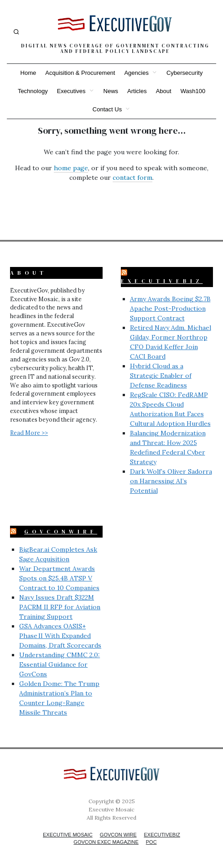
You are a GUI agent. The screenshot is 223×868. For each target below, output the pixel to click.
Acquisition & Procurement (80, 73)
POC (151, 842)
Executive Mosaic (68, 835)
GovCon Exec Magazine (106, 842)
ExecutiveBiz (162, 281)
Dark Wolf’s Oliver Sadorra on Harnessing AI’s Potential (171, 481)
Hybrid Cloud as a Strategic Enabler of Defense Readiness (161, 376)
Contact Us (107, 109)
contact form (132, 178)
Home (29, 73)
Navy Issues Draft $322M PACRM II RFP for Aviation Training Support (60, 607)
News (111, 91)
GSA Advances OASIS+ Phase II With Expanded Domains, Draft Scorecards (60, 636)
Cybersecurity (184, 73)
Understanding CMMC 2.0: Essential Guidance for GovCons (60, 664)
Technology (33, 91)
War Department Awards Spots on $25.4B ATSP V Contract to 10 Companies (59, 578)
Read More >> (29, 433)
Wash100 (193, 91)
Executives (71, 91)
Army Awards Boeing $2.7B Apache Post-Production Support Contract (170, 309)
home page (71, 168)
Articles (137, 91)
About (164, 91)
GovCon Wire (118, 835)
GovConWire (61, 532)
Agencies (136, 73)
